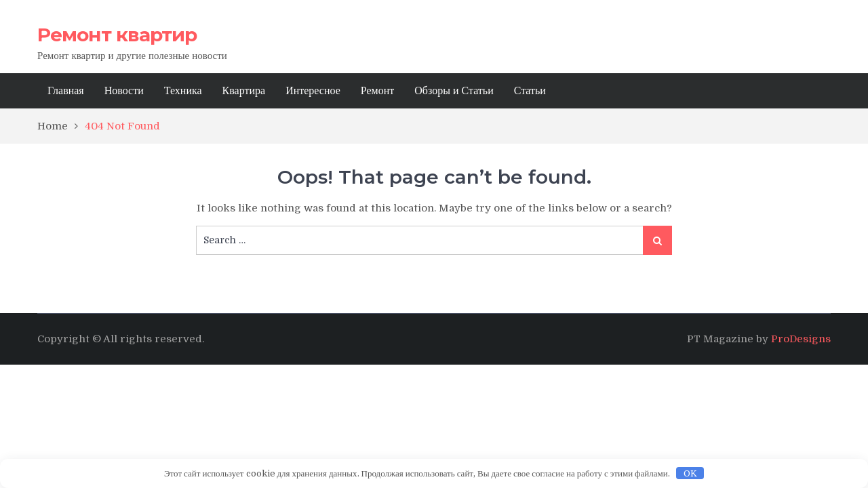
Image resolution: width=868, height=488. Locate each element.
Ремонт (377, 91)
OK (690, 473)
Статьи (530, 91)
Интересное (313, 91)
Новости (124, 91)
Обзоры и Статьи (454, 91)
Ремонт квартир (117, 35)
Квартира (244, 91)
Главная (66, 91)
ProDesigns (801, 339)
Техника (183, 91)
